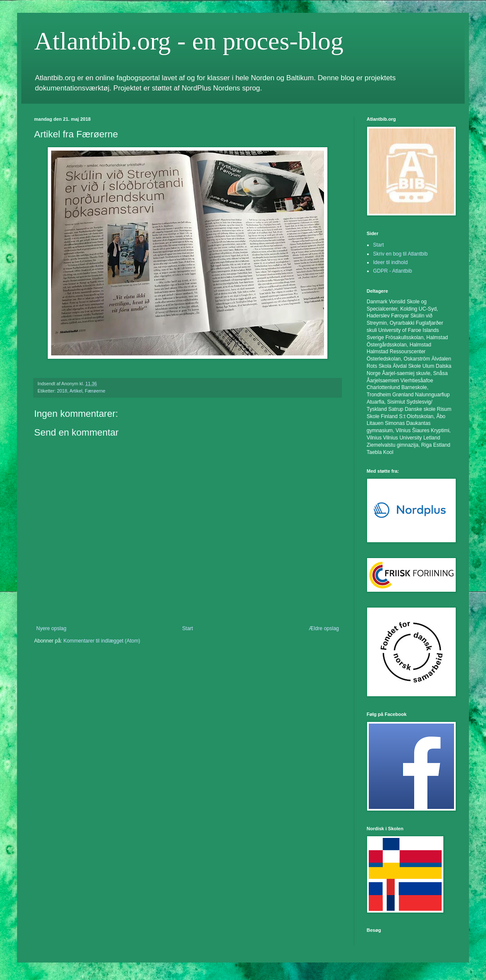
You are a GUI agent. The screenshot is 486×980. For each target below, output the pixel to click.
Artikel (76, 391)
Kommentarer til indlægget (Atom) (102, 641)
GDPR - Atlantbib (392, 271)
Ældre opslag (324, 628)
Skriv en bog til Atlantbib (400, 254)
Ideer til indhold (390, 262)
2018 (62, 391)
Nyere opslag (51, 628)
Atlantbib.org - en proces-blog (189, 41)
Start (187, 628)
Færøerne (95, 391)
